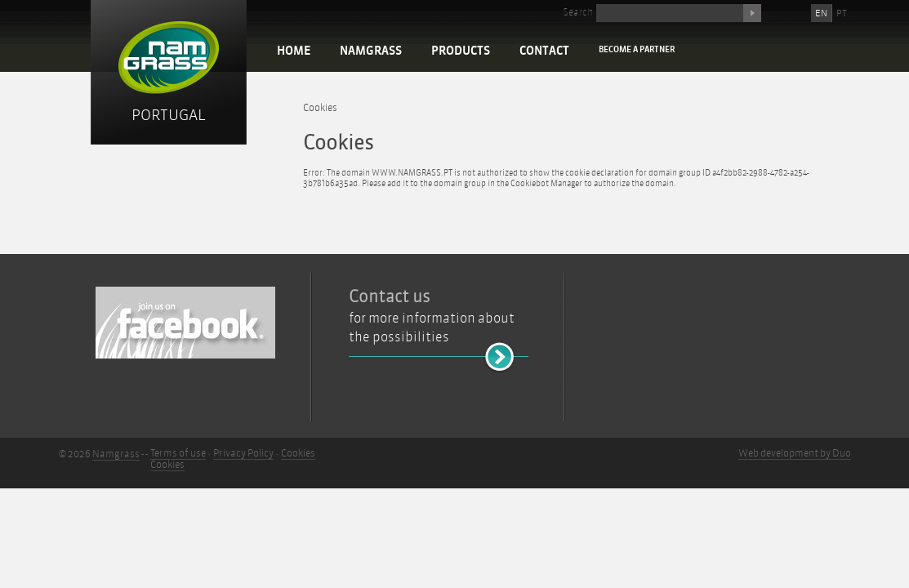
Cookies (320, 108)
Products (461, 51)
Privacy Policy (243, 453)
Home (294, 51)
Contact (544, 51)
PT (842, 13)
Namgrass (371, 51)
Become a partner (637, 49)
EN (821, 13)
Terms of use (178, 453)
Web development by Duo (795, 453)
